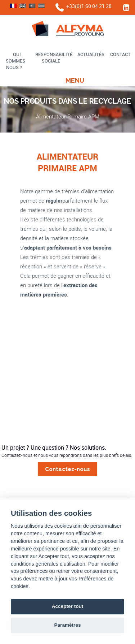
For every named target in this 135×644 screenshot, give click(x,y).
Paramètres (67, 625)
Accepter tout (68, 606)
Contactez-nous (67, 469)
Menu (75, 80)
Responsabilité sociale (54, 57)
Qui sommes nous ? (15, 61)
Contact (120, 54)
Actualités (91, 54)
